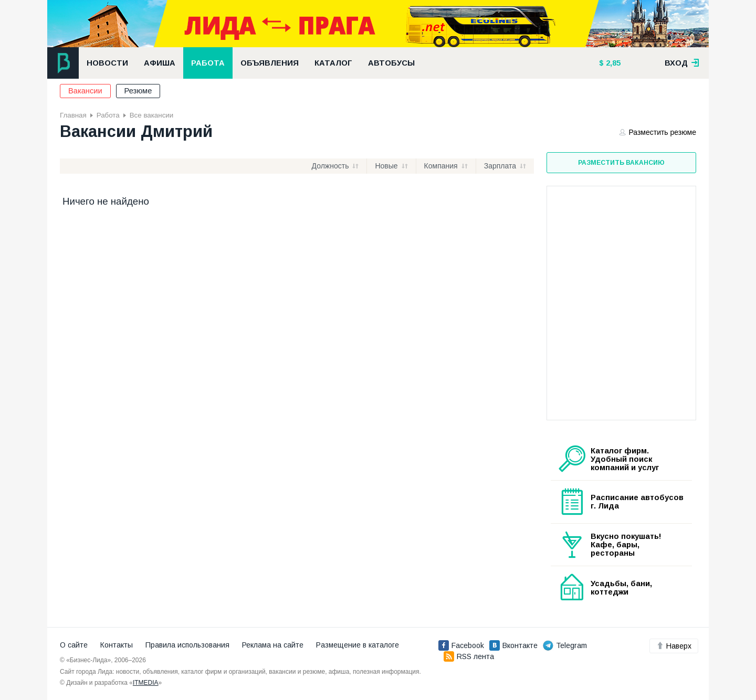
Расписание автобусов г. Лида (637, 502)
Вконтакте (513, 645)
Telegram (565, 645)
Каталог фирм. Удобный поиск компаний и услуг (625, 459)
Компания (441, 166)
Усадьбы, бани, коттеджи (621, 588)
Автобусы (391, 63)
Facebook (461, 645)
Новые (386, 166)
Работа (208, 63)
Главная (73, 115)
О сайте (74, 645)
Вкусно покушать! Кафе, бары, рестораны (626, 545)
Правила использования (187, 645)
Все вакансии (151, 115)
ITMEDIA (146, 683)
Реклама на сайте (273, 645)
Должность (330, 166)
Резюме (138, 91)
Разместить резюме (658, 132)
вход (682, 63)
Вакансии (85, 91)
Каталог (333, 63)
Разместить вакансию (621, 163)
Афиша (160, 63)
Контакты (117, 645)
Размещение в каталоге (358, 645)
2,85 (612, 63)
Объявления (270, 63)
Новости (107, 63)
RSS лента (469, 656)
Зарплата (500, 166)
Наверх (674, 646)
